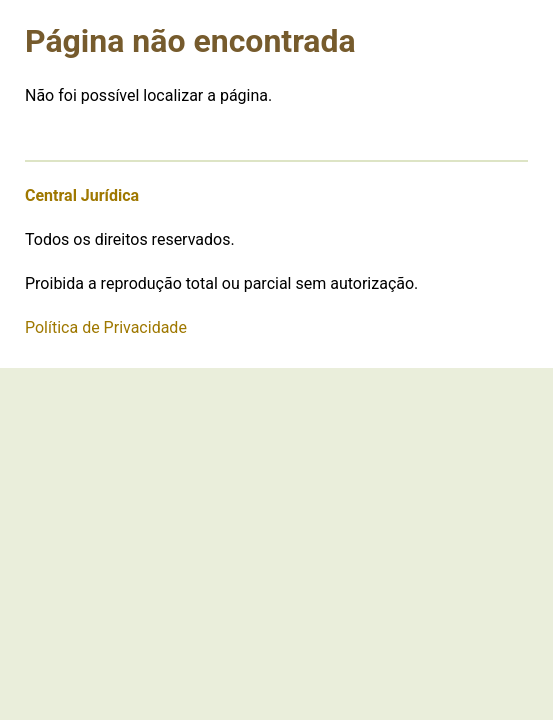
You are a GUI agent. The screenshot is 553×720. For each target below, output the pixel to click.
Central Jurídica (82, 195)
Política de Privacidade (106, 327)
